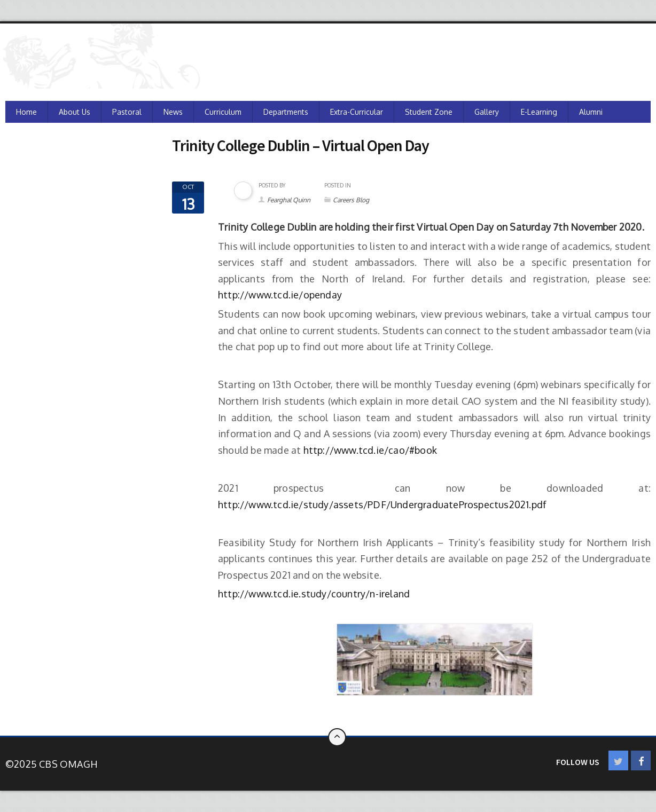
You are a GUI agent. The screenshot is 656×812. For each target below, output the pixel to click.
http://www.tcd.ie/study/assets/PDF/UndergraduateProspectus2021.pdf (382, 504)
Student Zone (429, 112)
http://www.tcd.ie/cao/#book (370, 450)
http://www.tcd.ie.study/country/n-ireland (314, 594)
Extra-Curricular (357, 112)
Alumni (591, 112)
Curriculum (223, 112)
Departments (286, 112)
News (173, 112)
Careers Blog (351, 200)
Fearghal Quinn (289, 200)
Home (26, 112)
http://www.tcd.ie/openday (280, 295)
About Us (75, 112)
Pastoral (127, 112)
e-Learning (539, 112)
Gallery (487, 112)
